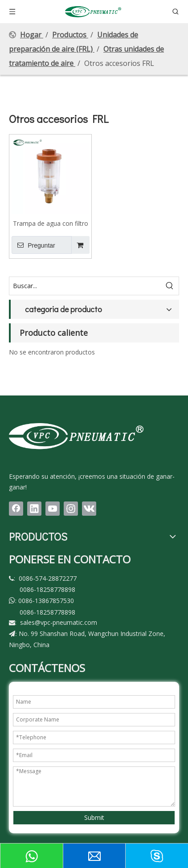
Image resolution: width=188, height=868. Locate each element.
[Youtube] (53, 509)
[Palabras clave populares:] (170, 286)
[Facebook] (16, 509)
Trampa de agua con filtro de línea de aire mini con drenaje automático (51, 223)
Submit (94, 817)
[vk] (89, 509)
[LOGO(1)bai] (76, 436)
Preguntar (33, 245)
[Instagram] (71, 509)
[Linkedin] (34, 509)
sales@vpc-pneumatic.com (59, 622)
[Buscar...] (85, 286)
